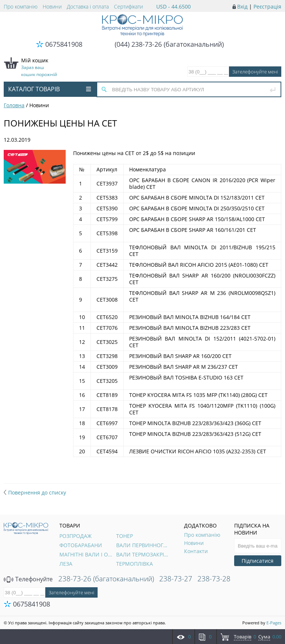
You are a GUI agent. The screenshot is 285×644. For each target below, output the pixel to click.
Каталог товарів (50, 89)
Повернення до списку (35, 492)
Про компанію (21, 6)
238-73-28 (214, 579)
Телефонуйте (28, 579)
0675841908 (64, 44)
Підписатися (258, 561)
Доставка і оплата (88, 6)
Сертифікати (128, 6)
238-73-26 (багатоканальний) (106, 579)
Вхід (242, 6)
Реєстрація (267, 6)
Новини (52, 6)
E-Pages (274, 623)
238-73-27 (176, 579)
